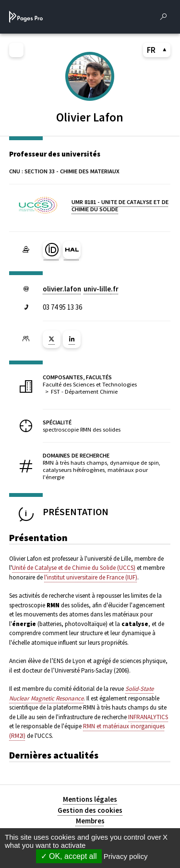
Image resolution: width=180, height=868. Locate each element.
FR (157, 50)
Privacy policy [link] (126, 856)
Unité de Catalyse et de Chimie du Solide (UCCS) (74, 568)
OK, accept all (69, 856)
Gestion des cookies (90, 810)
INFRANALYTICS (148, 717)
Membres (90, 821)
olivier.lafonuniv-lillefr (81, 289)
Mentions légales (90, 799)
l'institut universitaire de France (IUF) (91, 577)
